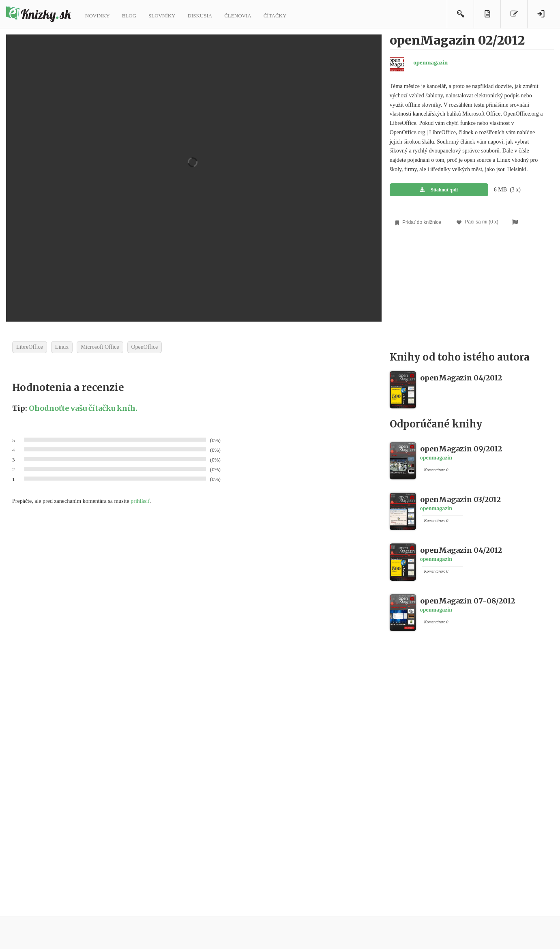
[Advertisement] (472, 291)
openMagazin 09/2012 (461, 449)
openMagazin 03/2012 (460, 499)
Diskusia (200, 16)
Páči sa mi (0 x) (477, 222)
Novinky (98, 16)
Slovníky (162, 16)
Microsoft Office (100, 347)
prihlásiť (140, 501)
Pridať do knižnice (418, 222)
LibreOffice (30, 347)
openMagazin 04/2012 (461, 378)
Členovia (238, 16)
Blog (129, 16)
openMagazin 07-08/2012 (468, 601)
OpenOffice (145, 347)
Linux (62, 347)
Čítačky (275, 16)
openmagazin (430, 62)
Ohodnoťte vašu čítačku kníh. (83, 408)
